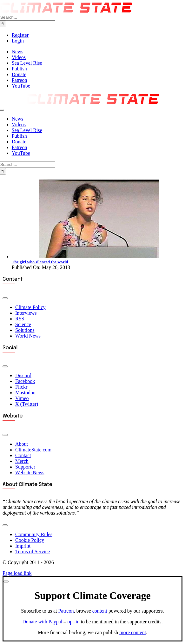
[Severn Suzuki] (99, 256)
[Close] (6, 582)
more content (133, 632)
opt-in (73, 622)
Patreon (66, 611)
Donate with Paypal (42, 622)
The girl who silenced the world (40, 262)
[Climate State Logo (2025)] (93, 102)
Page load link (17, 573)
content (100, 611)
